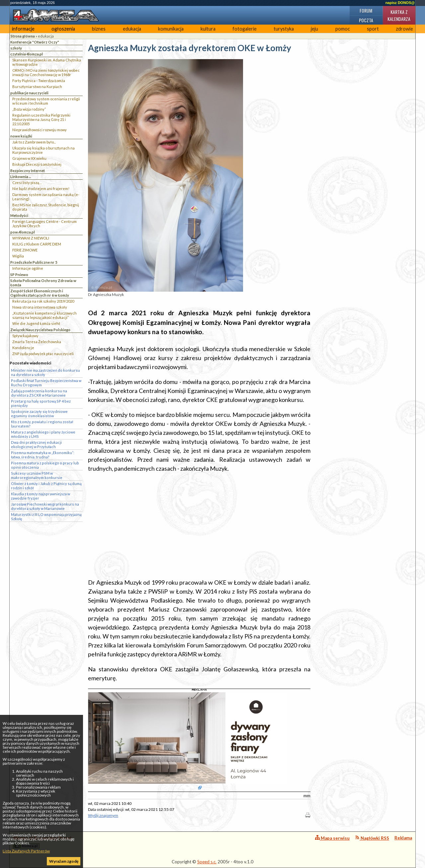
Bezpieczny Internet (28, 171)
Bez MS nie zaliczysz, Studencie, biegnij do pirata (46, 207)
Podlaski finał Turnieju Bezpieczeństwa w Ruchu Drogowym (46, 383)
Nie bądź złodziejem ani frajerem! (41, 189)
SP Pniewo (19, 275)
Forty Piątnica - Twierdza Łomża (39, 81)
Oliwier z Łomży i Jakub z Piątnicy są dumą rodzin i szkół (46, 486)
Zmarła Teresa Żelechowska (37, 342)
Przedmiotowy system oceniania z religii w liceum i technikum (46, 101)
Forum (366, 10)
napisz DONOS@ (400, 3)
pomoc (343, 29)
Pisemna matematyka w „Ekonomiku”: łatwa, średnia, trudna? (43, 455)
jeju (314, 29)
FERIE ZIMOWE (25, 250)
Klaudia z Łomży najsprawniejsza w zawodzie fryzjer (41, 496)
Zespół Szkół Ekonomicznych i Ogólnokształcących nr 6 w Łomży (40, 293)
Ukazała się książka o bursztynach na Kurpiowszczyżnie (43, 150)
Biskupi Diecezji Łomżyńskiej (37, 164)
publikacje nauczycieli (29, 93)
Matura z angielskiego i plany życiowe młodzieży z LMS (43, 434)
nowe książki (21, 136)
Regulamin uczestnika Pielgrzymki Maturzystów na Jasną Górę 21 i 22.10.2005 (41, 119)
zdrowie (404, 29)
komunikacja (171, 29)
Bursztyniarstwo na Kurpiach (37, 87)
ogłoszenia (63, 29)
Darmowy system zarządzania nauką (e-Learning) (46, 197)
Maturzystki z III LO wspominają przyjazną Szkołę (46, 517)
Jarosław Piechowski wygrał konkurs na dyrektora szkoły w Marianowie (45, 506)
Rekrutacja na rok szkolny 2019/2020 (43, 301)
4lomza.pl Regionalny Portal (42, 842)
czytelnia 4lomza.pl (27, 54)
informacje (23, 29)
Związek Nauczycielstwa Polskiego (40, 330)
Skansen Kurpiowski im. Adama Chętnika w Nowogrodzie (47, 62)
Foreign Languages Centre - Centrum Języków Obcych (44, 224)
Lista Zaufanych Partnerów (26, 851)
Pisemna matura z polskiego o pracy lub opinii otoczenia (45, 465)
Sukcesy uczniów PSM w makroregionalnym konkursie (37, 475)
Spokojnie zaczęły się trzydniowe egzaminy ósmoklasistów (39, 414)
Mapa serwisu (332, 838)
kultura (208, 29)
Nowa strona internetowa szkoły (40, 307)
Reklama (403, 838)
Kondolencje (23, 348)
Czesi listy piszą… (27, 183)
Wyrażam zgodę (64, 861)
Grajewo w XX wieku (29, 158)
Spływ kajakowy (25, 336)
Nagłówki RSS (372, 838)
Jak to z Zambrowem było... (34, 142)
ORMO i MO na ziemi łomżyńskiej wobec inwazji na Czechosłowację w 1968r (46, 72)
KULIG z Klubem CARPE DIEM (37, 244)
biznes (99, 29)
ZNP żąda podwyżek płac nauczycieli (43, 354)
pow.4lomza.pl (23, 232)
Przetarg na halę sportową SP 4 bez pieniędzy (41, 403)
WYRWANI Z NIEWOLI (31, 238)
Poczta (366, 20)
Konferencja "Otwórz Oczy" (35, 42)
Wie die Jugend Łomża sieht (36, 323)
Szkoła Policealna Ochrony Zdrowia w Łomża (43, 283)
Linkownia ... (21, 177)
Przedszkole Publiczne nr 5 (34, 262)
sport (373, 29)
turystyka (284, 29)
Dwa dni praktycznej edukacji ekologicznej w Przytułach (36, 444)
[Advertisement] (199, 526)
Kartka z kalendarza (399, 15)
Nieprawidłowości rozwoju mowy (40, 130)
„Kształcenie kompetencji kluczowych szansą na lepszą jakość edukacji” (44, 315)
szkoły (16, 48)
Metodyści (19, 215)
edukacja (132, 29)
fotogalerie (245, 29)
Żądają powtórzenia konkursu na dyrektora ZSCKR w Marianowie (39, 393)
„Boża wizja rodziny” (29, 109)
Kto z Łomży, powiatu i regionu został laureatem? (42, 424)
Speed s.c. (207, 862)
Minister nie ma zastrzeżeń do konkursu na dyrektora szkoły (45, 372)
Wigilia (18, 256)
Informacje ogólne (28, 268)
